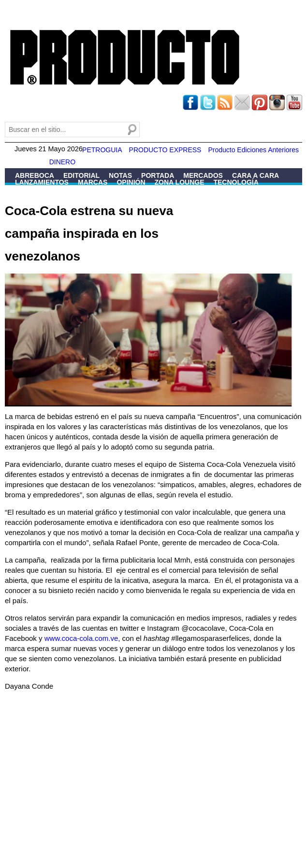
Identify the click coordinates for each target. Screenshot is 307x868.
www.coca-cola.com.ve (81, 638)
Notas (120, 175)
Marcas (93, 182)
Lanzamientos (42, 182)
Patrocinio (36, 189)
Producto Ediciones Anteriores (253, 150)
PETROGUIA (102, 150)
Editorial (81, 175)
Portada (158, 175)
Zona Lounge (180, 182)
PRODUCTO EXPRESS (165, 150)
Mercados (203, 175)
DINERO (62, 162)
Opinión (131, 182)
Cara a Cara (256, 175)
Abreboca (35, 175)
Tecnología (236, 182)
